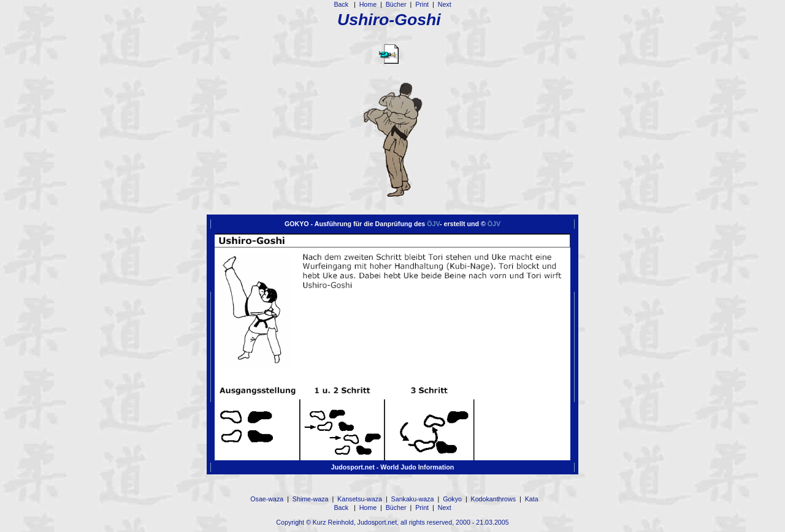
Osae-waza (267, 499)
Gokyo (452, 499)
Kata (532, 499)
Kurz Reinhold (333, 522)
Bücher (396, 4)
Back (342, 4)
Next (445, 4)
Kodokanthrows (493, 499)
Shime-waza (311, 499)
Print (422, 4)
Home (368, 4)
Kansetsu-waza (360, 499)
